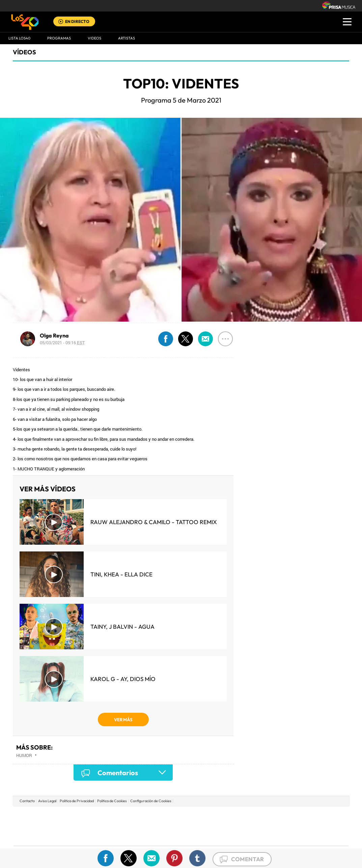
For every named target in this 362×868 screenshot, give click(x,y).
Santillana (168, 816)
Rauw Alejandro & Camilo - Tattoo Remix (154, 522)
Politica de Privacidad (77, 801)
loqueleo (253, 836)
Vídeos (24, 52)
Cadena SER (232, 816)
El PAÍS (104, 816)
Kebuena (295, 826)
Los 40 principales (136, 816)
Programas (59, 38)
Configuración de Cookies (151, 801)
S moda (223, 836)
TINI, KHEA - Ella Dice (121, 574)
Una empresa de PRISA (44, 821)
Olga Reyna (54, 335)
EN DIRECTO (77, 21)
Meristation (285, 836)
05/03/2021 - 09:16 (62, 343)
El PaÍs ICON (195, 836)
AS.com (254, 816)
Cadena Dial (221, 826)
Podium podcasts (166, 836)
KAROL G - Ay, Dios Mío (123, 679)
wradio (170, 826)
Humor (24, 755)
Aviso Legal (47, 801)
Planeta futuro (271, 826)
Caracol (301, 816)
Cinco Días (195, 826)
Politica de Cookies (112, 801)
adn (276, 816)
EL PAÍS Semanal (246, 826)
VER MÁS (123, 720)
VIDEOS (94, 38)
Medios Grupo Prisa (44, 838)
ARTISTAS (127, 38)
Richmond (100, 836)
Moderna (133, 836)
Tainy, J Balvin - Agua (122, 627)
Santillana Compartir (203, 816)
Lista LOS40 (19, 38)
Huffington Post (113, 826)
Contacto (27, 801)
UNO (150, 826)
